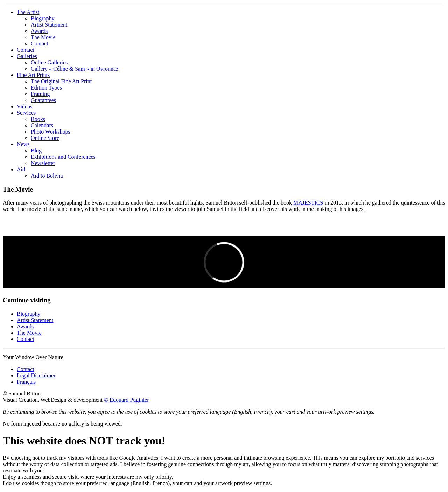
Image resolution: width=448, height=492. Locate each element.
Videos (24, 106)
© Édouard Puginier (127, 400)
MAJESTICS (308, 203)
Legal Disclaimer (36, 375)
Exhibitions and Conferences (63, 157)
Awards (39, 31)
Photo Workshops (51, 132)
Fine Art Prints (33, 75)
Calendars (42, 125)
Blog (36, 151)
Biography (43, 18)
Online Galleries (49, 62)
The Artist (28, 12)
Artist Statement (49, 25)
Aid (21, 169)
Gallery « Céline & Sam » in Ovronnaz (75, 69)
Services (26, 113)
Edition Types (46, 88)
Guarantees (43, 100)
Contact (40, 44)
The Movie (43, 37)
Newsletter (43, 163)
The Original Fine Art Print (61, 81)
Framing (40, 94)
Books (38, 119)
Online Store (45, 138)
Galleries (27, 56)
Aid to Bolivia (47, 176)
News (23, 144)
